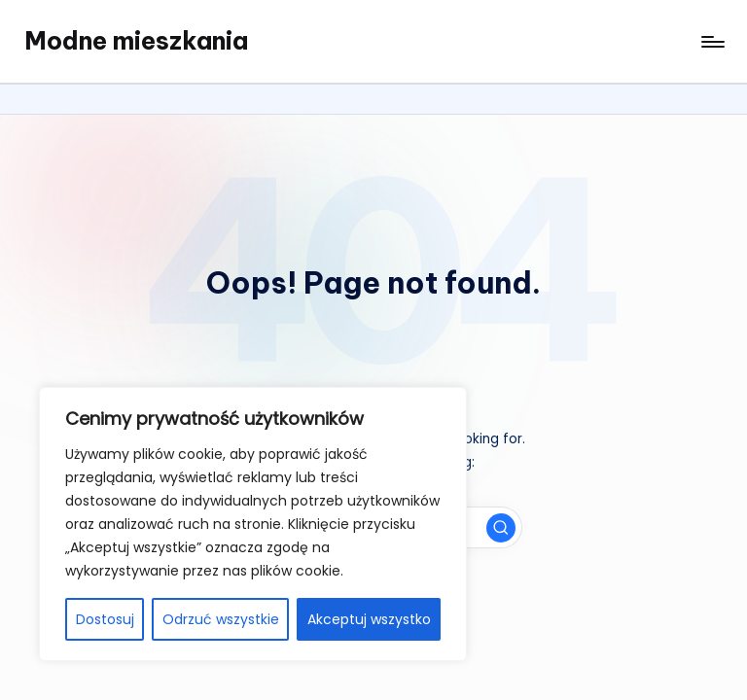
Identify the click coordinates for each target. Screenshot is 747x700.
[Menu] (711, 42)
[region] (253, 524)
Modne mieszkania (136, 41)
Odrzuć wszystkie (221, 619)
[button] (501, 528)
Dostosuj (105, 619)
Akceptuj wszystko (369, 619)
